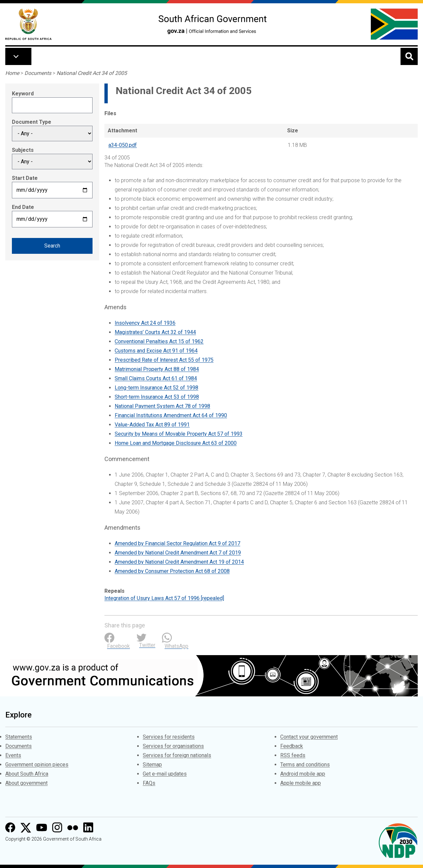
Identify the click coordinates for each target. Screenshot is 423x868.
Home (12, 73)
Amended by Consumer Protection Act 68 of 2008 (172, 571)
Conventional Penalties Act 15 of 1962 (159, 341)
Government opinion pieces (37, 765)
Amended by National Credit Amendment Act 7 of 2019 (178, 553)
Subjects (23, 150)
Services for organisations (173, 746)
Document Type (32, 122)
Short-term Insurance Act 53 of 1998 (157, 397)
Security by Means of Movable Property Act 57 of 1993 (179, 434)
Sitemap (152, 765)
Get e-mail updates (165, 774)
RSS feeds (293, 755)
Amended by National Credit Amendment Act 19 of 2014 (179, 562)
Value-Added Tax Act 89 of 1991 (152, 425)
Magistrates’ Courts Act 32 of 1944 (155, 332)
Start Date (25, 178)
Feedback (292, 746)
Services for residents (169, 737)
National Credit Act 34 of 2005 (92, 73)
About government (26, 783)
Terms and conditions (305, 765)
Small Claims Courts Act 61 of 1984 (156, 378)
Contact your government (309, 737)
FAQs (149, 783)
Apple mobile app (301, 783)
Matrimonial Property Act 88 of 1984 (157, 369)
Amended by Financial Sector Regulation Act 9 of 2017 (177, 543)
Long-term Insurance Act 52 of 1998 (156, 388)
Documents (38, 73)
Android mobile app (303, 774)
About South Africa (27, 774)
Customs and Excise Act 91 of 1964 (156, 351)
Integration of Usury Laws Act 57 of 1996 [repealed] (164, 598)
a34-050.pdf (123, 145)
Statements (19, 737)
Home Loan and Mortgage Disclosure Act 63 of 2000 (176, 443)
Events (13, 755)
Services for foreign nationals (177, 755)
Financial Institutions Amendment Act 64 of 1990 (171, 415)
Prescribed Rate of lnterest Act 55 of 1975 (164, 360)
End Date (23, 207)
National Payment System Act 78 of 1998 (162, 406)
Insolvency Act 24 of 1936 (145, 323)
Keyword (23, 94)
